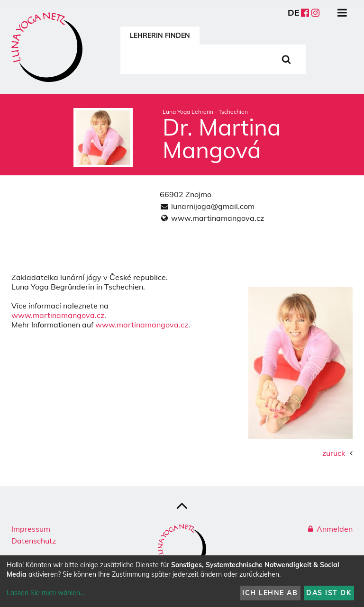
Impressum (31, 529)
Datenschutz (34, 541)
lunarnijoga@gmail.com (213, 206)
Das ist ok (329, 593)
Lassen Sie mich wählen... (45, 593)
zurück (334, 453)
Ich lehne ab (270, 593)
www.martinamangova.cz (218, 218)
